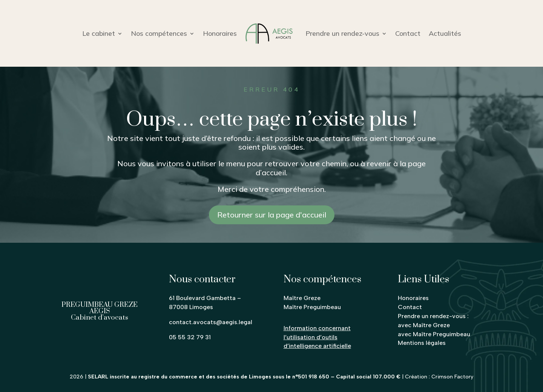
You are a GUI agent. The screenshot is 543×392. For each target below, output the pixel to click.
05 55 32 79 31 (190, 337)
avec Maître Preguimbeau (434, 334)
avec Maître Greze (424, 325)
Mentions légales (422, 343)
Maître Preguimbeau (312, 307)
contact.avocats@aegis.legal (211, 322)
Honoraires (220, 33)
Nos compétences (159, 33)
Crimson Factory (452, 377)
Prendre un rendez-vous (342, 33)
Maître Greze (302, 298)
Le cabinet (99, 33)
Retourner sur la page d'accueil (272, 215)
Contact (408, 33)
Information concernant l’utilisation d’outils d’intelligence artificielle (317, 337)
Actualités (445, 33)
